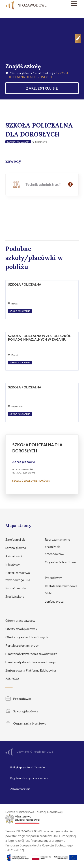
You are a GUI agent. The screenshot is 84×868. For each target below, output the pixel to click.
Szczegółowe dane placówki (31, 481)
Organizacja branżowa (26, 723)
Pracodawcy (55, 578)
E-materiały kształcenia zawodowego (33, 654)
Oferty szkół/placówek (23, 629)
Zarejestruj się (17, 539)
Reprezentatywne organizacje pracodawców (57, 547)
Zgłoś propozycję (20, 789)
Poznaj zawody (18, 588)
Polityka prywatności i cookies (28, 767)
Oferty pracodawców (22, 620)
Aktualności (16, 556)
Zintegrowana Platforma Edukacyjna (33, 670)
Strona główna (22, 73)
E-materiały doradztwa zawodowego (33, 662)
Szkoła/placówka (22, 711)
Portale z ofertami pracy (24, 645)
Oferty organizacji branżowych (29, 637)
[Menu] (68, 3)
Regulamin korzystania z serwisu (30, 778)
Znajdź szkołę (44, 73)
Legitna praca (54, 601)
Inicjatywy (15, 564)
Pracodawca (18, 699)
